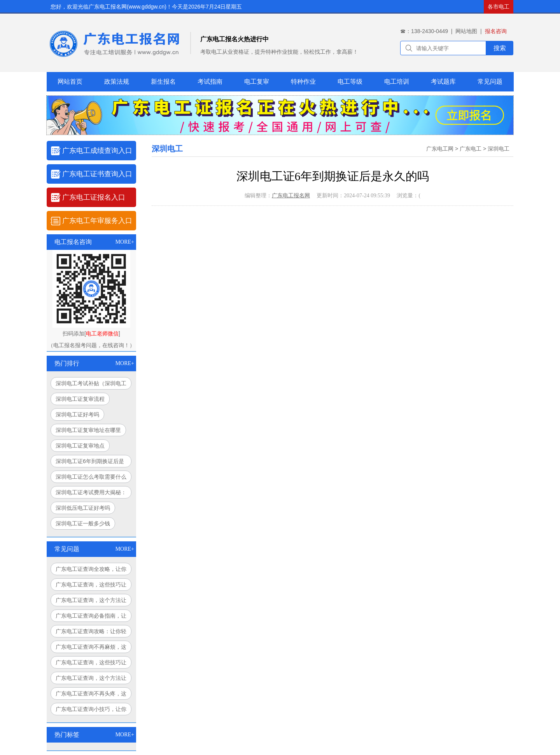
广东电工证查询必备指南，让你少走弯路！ (91, 617)
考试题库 (443, 82)
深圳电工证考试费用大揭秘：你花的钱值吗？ (91, 494)
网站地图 (466, 31)
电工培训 (397, 82)
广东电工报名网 (291, 196)
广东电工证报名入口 (94, 197)
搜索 (500, 48)
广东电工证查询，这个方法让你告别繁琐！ (91, 679)
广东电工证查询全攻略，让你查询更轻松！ (91, 571)
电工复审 (257, 82)
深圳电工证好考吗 (77, 414)
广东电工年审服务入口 (97, 221)
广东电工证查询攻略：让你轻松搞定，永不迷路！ (91, 633)
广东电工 (471, 149)
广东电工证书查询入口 (97, 174)
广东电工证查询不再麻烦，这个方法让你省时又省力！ (91, 648)
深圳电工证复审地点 (80, 446)
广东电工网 (440, 149)
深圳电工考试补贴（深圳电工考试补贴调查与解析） (91, 385)
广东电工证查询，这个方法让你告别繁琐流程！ (91, 602)
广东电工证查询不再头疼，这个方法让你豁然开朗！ (91, 695)
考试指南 (210, 82)
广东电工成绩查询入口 (97, 151)
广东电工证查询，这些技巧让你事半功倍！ (91, 664)
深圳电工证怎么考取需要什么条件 (91, 478)
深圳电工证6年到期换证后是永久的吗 (90, 463)
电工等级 (350, 82)
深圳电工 (499, 149)
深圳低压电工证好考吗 (83, 508)
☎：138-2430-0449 (424, 31)
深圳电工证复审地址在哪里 (88, 430)
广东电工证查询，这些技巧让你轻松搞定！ (91, 586)
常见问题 (490, 82)
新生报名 (163, 82)
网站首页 (70, 82)
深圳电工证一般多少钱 (83, 523)
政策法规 (117, 82)
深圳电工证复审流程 (80, 399)
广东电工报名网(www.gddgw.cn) (128, 7)
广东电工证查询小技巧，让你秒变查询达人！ (91, 711)
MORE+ (125, 242)
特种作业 (303, 82)
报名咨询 (496, 31)
